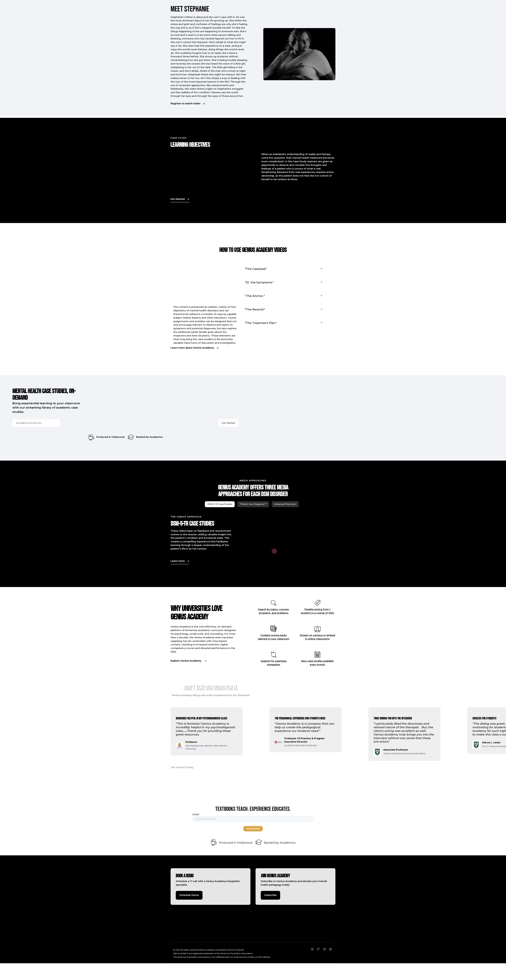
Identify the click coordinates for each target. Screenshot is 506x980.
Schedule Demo (189, 895)
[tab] (220, 504)
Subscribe (270, 895)
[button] (158, 731)
